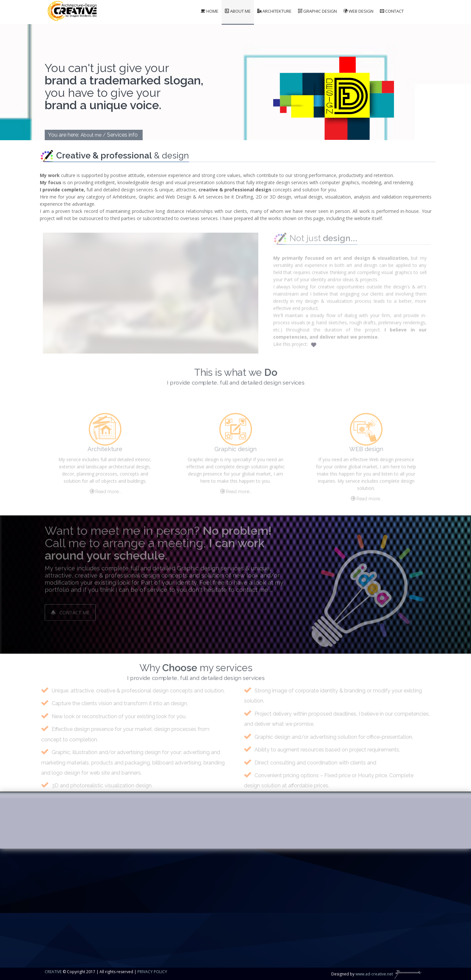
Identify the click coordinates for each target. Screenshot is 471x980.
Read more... (105, 494)
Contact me (70, 609)
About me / (93, 135)
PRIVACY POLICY (152, 972)
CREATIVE (53, 972)
